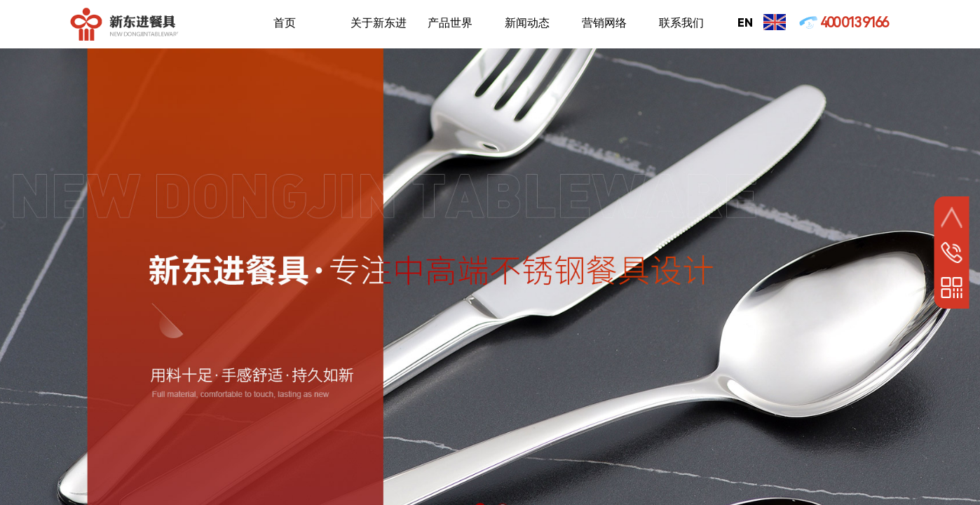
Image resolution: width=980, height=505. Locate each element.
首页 (285, 23)
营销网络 (604, 23)
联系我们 (681, 23)
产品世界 (450, 23)
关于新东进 (379, 23)
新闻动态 (527, 23)
